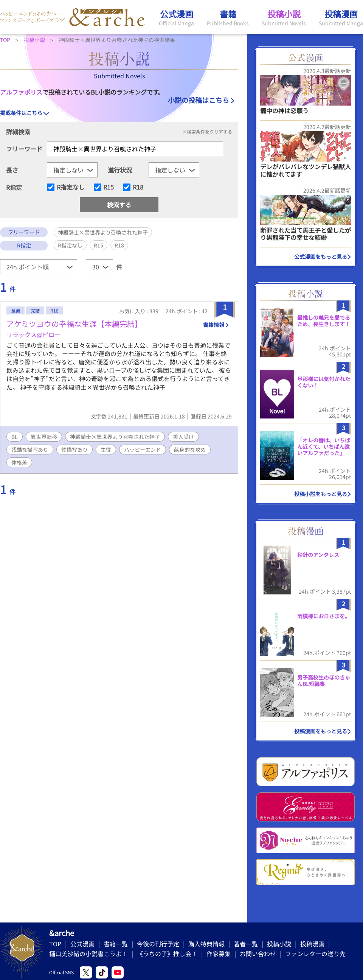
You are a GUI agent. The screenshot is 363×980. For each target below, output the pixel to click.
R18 (138, 187)
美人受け (183, 437)
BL (15, 437)
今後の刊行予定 (158, 944)
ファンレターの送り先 (315, 954)
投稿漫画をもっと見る (321, 731)
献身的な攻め (190, 450)
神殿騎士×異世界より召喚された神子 (115, 437)
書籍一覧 (116, 944)
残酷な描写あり (30, 450)
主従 (106, 450)
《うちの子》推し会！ (167, 954)
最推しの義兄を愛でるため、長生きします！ (324, 321)
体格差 (19, 462)
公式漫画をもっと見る (321, 257)
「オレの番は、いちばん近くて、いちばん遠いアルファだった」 (324, 446)
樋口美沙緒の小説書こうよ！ (88, 954)
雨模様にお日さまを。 (324, 616)
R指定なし (71, 187)
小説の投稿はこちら (199, 100)
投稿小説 (279, 944)
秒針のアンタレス (318, 555)
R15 (109, 187)
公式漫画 (82, 944)
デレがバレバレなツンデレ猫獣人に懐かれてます (306, 170)
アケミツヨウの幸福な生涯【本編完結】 (74, 324)
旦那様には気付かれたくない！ (324, 382)
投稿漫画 (312, 944)
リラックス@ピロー (33, 334)
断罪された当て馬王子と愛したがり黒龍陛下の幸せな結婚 (306, 234)
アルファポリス (21, 92)
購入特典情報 (206, 944)
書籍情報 (214, 325)
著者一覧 (246, 944)
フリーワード (24, 149)
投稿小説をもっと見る (321, 494)
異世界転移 (44, 437)
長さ (12, 170)
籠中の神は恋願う (284, 110)
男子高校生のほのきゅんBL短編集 (324, 681)
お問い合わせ (258, 954)
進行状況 (120, 170)
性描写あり (74, 450)
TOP (55, 944)
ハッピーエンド (143, 450)
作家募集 (219, 954)
